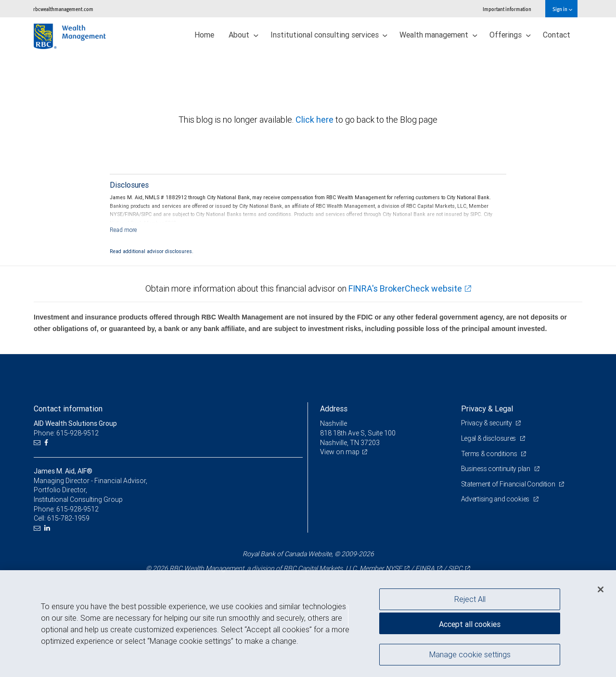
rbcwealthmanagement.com (63, 9)
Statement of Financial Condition (509, 484)
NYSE (394, 568)
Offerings (510, 35)
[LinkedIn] (48, 528)
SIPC (455, 568)
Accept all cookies (470, 624)
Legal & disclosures (489, 438)
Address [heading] (334, 409)
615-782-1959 (68, 518)
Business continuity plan (496, 469)
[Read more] (123, 230)
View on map (340, 452)
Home (204, 35)
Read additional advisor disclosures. (152, 251)
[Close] (601, 589)
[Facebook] (47, 443)
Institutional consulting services (329, 35)
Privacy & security (487, 423)
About (244, 35)
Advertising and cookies (496, 499)
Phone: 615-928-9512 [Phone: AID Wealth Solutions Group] (66, 433)
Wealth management (438, 35)
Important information (507, 9)
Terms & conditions (490, 454)
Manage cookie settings (470, 654)
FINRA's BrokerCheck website (405, 288)
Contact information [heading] (68, 409)
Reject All (470, 599)
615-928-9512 (77, 509)
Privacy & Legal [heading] (487, 409)
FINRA (425, 568)
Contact (557, 35)
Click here (315, 120)
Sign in (562, 9)
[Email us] (38, 443)
